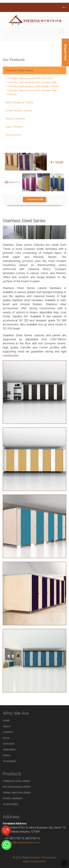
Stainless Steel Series (19, 70)
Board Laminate (15, 119)
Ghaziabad (10, 761)
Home (6, 721)
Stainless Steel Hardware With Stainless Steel (32, 82)
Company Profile (34, 199)
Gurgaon (9, 744)
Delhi (6, 738)
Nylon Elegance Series (20, 102)
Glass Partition (14, 127)
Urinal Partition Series (19, 111)
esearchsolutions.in (34, 861)
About (7, 726)
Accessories (13, 135)
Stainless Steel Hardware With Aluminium (31, 78)
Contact (8, 732)
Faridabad (9, 750)
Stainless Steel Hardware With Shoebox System (34, 86)
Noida (7, 755)
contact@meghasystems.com (22, 842)
